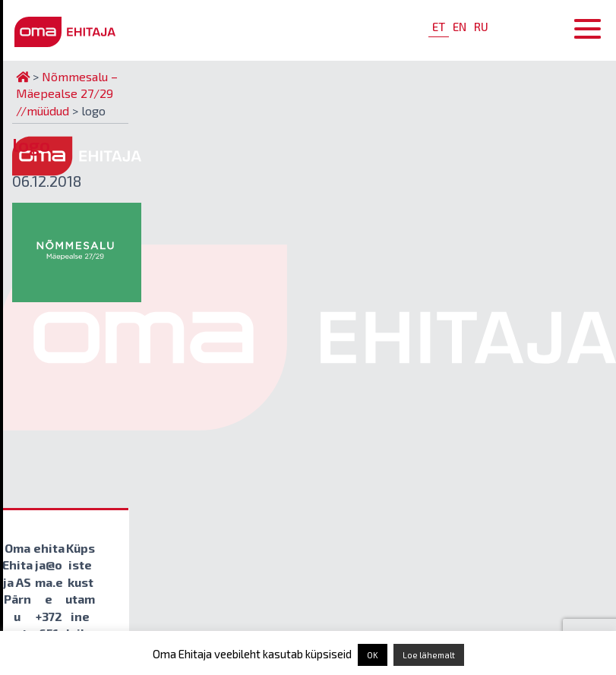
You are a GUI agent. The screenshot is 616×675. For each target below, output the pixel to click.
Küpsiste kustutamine (80, 582)
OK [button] (373, 655)
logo (31, 145)
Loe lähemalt (429, 655)
